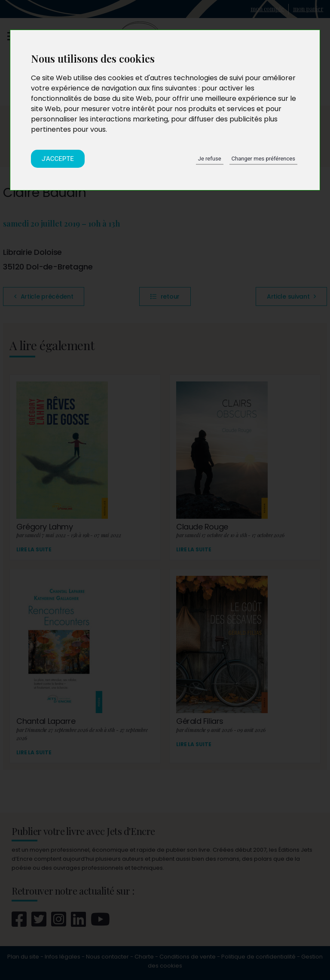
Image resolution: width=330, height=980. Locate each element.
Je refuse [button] (210, 159)
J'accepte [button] (58, 159)
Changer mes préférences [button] (263, 159)
